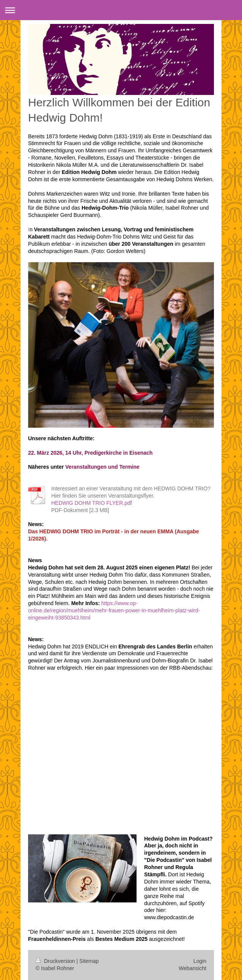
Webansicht (192, 968)
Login (200, 961)
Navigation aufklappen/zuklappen (121, 10)
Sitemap (89, 961)
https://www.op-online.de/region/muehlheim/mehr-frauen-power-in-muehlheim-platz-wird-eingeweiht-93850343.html (114, 610)
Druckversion (56, 961)
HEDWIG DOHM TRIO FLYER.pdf (92, 503)
